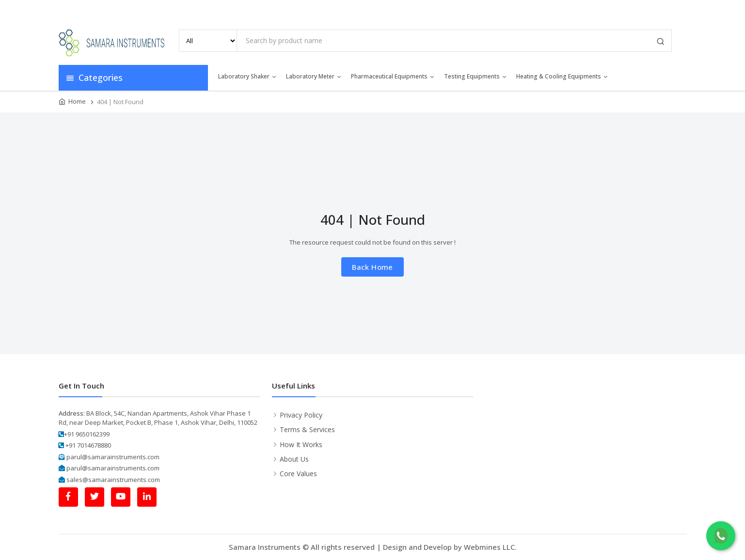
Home (481, 9)
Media (597, 9)
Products (560, 9)
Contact (662, 9)
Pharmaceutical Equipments (393, 76)
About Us (519, 9)
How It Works (301, 444)
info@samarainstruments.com (117, 10)
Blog (628, 9)
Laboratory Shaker (248, 76)
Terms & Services (307, 429)
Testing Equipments (476, 76)
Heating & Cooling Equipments (563, 76)
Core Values (298, 474)
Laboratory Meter (314, 76)
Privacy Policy (301, 415)
